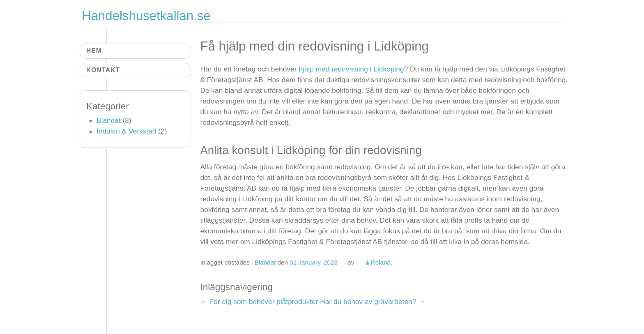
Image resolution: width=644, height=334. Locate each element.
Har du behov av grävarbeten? (373, 302)
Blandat (265, 262)
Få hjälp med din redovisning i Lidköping (314, 46)
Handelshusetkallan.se (146, 16)
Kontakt (103, 70)
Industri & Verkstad (126, 131)
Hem (94, 51)
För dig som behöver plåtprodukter (259, 302)
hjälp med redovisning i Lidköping (351, 69)
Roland (381, 262)
